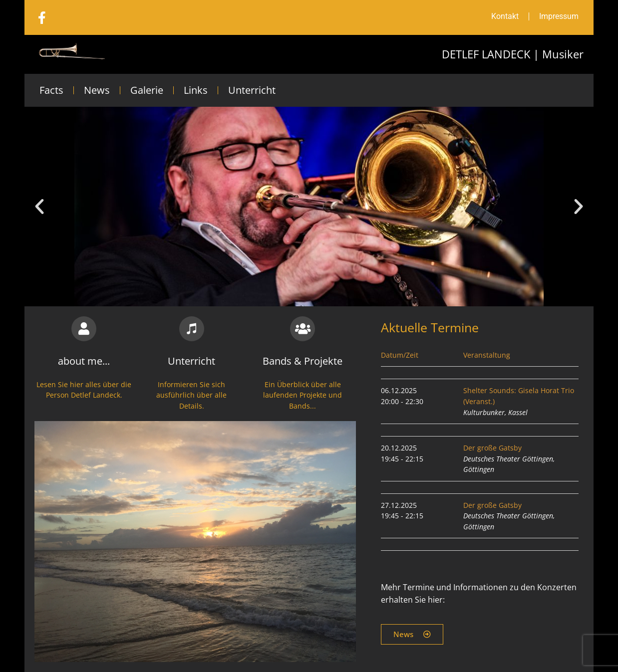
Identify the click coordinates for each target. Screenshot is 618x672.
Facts (51, 90)
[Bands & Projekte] (303, 329)
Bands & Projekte (303, 361)
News (97, 90)
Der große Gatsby (492, 448)
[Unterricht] (192, 329)
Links (196, 90)
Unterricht (252, 90)
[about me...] (84, 329)
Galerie (147, 90)
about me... (84, 361)
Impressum (559, 16)
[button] (39, 207)
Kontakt (505, 16)
